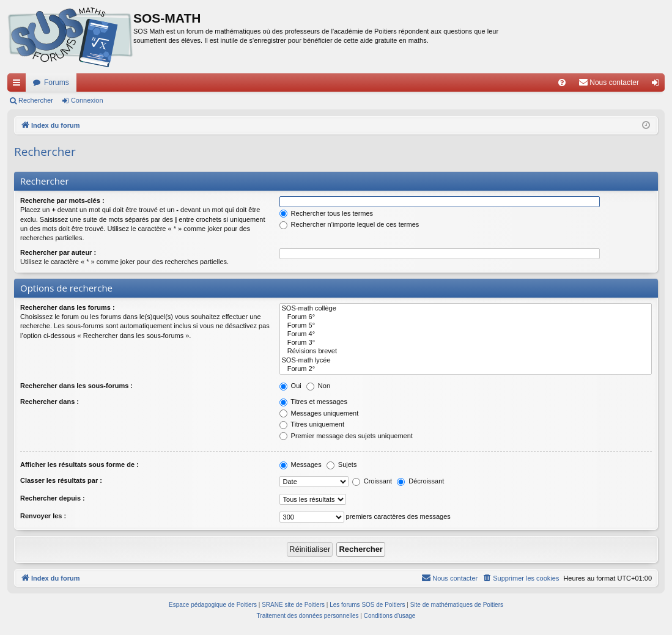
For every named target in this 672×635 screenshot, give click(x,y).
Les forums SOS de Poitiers (367, 605)
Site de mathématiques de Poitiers (457, 605)
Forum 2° (466, 369)
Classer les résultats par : (61, 480)
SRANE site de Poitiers (293, 605)
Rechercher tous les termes (327, 213)
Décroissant (420, 481)
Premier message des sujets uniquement (346, 436)
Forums (57, 83)
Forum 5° (466, 326)
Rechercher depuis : (53, 498)
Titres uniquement (312, 424)
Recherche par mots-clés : (62, 200)
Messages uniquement (319, 413)
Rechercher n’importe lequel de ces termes (349, 224)
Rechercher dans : (50, 402)
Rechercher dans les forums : (68, 307)
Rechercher (36, 100)
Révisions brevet (466, 351)
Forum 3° (466, 343)
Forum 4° (466, 334)
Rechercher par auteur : (58, 252)
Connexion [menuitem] (658, 85)
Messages (301, 464)
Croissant (372, 481)
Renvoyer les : (43, 516)
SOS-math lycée (466, 361)
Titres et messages (313, 402)
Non (318, 386)
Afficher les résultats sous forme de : (79, 464)
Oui (290, 386)
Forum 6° (466, 317)
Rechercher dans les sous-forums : (76, 386)
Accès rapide (19, 85)
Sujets (342, 464)
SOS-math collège (466, 309)
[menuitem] (562, 83)
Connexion (87, 100)
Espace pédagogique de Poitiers (213, 605)
